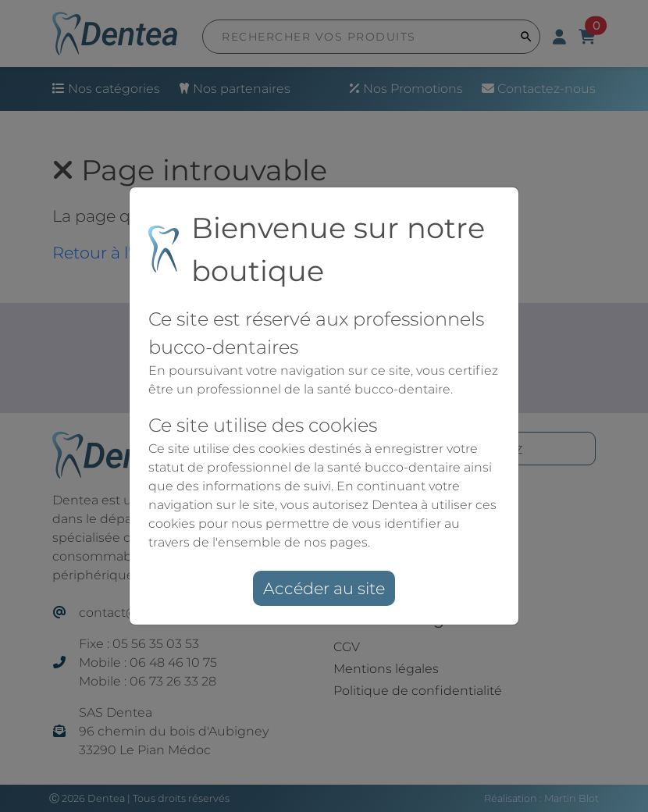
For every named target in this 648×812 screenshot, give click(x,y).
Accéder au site (324, 588)
